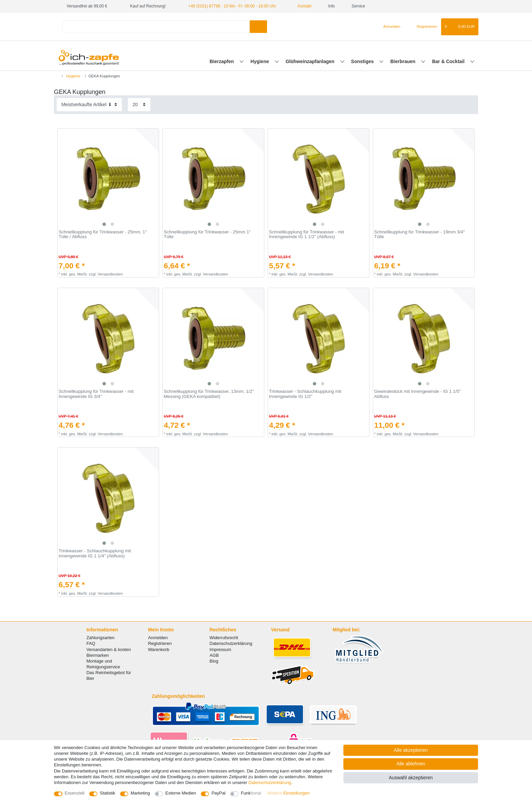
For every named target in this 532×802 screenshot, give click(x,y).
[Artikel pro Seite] (139, 105)
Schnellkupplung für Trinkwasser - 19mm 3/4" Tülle (420, 235)
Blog (214, 661)
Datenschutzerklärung (231, 643)
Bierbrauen (404, 61)
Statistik (107, 793)
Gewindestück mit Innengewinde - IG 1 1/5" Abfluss (417, 394)
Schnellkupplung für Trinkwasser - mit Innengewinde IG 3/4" (96, 394)
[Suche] (258, 27)
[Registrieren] (423, 27)
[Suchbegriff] (156, 27)
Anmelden (158, 638)
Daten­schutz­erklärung (270, 782)
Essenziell (75, 793)
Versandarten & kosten (109, 650)
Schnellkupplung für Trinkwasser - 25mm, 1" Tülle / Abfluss (103, 235)
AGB (214, 655)
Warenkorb (159, 650)
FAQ (91, 643)
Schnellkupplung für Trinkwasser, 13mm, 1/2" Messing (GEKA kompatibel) (209, 394)
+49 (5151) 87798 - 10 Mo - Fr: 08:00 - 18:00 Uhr (232, 6)
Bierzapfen (222, 61)
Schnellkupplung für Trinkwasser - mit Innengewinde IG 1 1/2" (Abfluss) (307, 235)
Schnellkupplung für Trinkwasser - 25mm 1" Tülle (207, 235)
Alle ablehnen (411, 764)
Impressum (221, 650)
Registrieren (160, 643)
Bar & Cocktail (449, 61)
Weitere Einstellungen (288, 793)
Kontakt (302, 6)
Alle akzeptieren (411, 750)
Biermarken (98, 655)
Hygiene (260, 61)
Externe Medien (181, 793)
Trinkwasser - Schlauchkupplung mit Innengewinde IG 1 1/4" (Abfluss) (95, 553)
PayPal (218, 793)
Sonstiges (363, 61)
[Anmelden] (389, 27)
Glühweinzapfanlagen (311, 61)
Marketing (140, 793)
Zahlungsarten (101, 638)
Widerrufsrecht (224, 638)
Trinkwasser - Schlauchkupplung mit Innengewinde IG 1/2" (305, 394)
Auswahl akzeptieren (411, 778)
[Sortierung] (89, 105)
